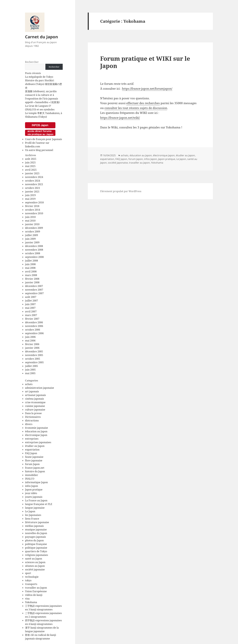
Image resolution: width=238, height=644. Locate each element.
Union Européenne (36, 591)
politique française (36, 544)
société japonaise (35, 570)
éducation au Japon (36, 431)
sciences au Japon (35, 562)
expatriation (32, 450)
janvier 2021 (32, 192)
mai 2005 (30, 373)
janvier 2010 (32, 224)
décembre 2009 (34, 228)
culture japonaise (35, 410)
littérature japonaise (37, 522)
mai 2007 (30, 308)
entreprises (32, 439)
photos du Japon (34, 540)
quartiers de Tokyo (36, 551)
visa (27, 599)
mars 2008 (31, 275)
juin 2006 (30, 337)
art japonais (32, 391)
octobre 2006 (33, 330)
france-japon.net (35, 468)
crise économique (35, 402)
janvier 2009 (32, 242)
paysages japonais (35, 537)
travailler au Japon (36, 588)
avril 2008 (31, 272)
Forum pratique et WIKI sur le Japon (145, 62)
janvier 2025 (32, 173)
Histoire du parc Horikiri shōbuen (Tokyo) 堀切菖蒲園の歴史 (43, 84)
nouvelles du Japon (36, 533)
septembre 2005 (34, 362)
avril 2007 (31, 311)
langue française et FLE (39, 504)
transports (31, 584)
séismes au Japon (35, 566)
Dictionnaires (33, 417)
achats (29, 384)
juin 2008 (30, 264)
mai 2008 (30, 268)
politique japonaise (36, 548)
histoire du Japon (35, 471)
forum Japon (32, 464)
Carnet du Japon (42, 37)
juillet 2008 (31, 261)
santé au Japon (34, 559)
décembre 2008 (34, 246)
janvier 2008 (32, 282)
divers (29, 424)
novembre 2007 (34, 290)
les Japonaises (33, 515)
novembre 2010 (34, 213)
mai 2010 (30, 221)
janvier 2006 (32, 348)
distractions (32, 421)
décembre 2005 (34, 351)
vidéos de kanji (34, 595)
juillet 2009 (31, 235)
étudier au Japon (35, 446)
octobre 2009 (33, 232)
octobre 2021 (33, 188)
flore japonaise (34, 460)
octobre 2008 (33, 253)
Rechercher (32, 62)
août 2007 (31, 297)
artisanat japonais (35, 395)
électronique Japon (36, 435)
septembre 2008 (34, 257)
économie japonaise (37, 428)
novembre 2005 (34, 355)
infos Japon (31, 486)
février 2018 (32, 206)
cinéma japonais (34, 399)
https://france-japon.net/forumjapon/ (147, 89)
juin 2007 (30, 304)
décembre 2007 (34, 286)
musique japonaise (36, 530)
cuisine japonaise (35, 406)
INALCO (30, 479)
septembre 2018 (34, 202)
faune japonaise (34, 457)
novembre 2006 (34, 326)
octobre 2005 (33, 359)
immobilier (32, 475)
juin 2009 (30, 239)
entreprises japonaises (38, 442)
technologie (32, 577)
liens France (32, 519)
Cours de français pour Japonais (43, 139)
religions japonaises (37, 555)
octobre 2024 (33, 181)
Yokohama (31, 602)
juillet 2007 (31, 301)
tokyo (28, 580)
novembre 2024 (34, 177)
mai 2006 (30, 341)
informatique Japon (36, 482)
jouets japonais (34, 497)
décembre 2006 (34, 322)
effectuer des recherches (143, 103)
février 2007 (32, 319)
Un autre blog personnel (39, 150)
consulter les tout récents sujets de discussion (136, 108)
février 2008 (32, 279)
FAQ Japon (31, 453)
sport (28, 573)
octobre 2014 (33, 210)
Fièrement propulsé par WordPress (121, 191)
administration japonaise (40, 388)
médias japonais (34, 526)
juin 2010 (30, 217)
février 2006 (32, 344)
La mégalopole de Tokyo (39, 77)
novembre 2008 (34, 250)
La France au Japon (36, 500)
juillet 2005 (31, 366)
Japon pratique (34, 490)
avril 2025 (31, 170)
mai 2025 (30, 166)
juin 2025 (30, 162)
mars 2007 (31, 315)
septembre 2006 (34, 333)
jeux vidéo (31, 493)
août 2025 (31, 159)
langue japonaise (35, 508)
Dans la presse (33, 413)
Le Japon (30, 511)
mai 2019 (30, 199)
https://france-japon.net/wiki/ (120, 118)
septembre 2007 (34, 293)
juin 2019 (30, 195)
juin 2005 (30, 370)
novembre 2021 (34, 184)
